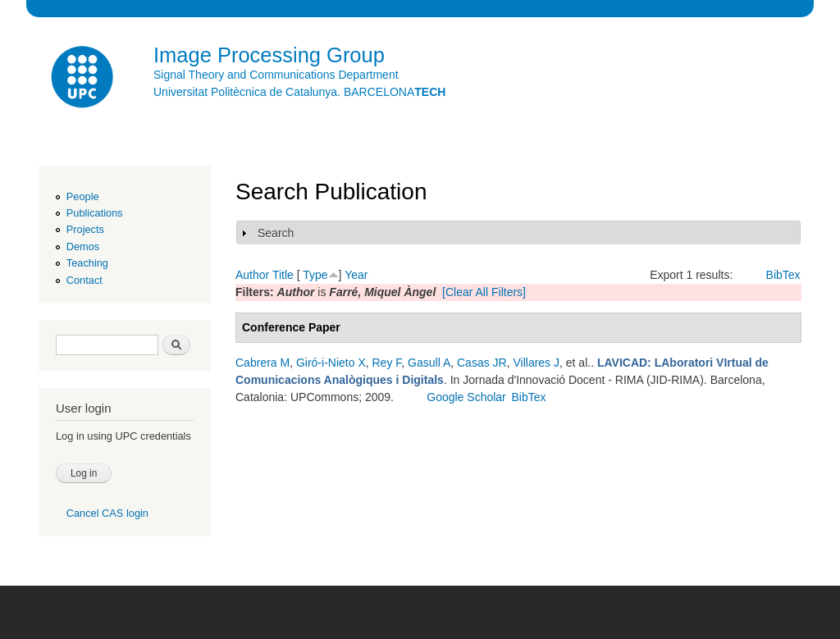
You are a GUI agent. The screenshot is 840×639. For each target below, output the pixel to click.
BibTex (783, 275)
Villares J (536, 363)
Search (276, 233)
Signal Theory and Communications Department (276, 75)
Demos (83, 246)
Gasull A (429, 363)
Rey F (387, 363)
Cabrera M (262, 363)
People (83, 196)
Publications (95, 213)
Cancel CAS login (107, 513)
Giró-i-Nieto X (331, 363)
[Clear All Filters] (484, 292)
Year (356, 275)
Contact (84, 280)
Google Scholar (466, 397)
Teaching (87, 263)
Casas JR (482, 363)
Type (315, 275)
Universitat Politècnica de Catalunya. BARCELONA (299, 92)
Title (283, 275)
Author (252, 275)
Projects (85, 229)
